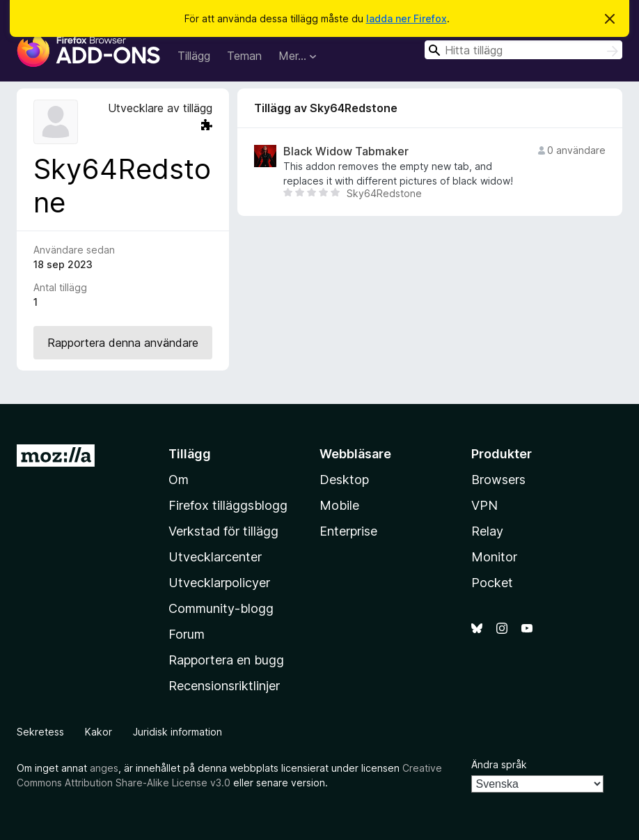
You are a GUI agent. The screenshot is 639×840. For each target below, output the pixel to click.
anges (104, 768)
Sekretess (40, 732)
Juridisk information (177, 732)
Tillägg (194, 56)
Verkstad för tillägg (223, 531)
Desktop (344, 480)
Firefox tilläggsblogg (228, 505)
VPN (484, 505)
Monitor (494, 557)
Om (179, 480)
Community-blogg (221, 608)
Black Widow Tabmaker (346, 151)
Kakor (98, 732)
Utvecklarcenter (215, 557)
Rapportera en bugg (226, 660)
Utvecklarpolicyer (219, 583)
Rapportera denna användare (123, 343)
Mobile (339, 505)
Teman (244, 56)
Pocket (492, 583)
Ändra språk (499, 764)
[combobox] (523, 50)
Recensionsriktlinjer (224, 686)
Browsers (498, 480)
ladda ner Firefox (407, 18)
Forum (187, 634)
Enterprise (348, 531)
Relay (487, 531)
